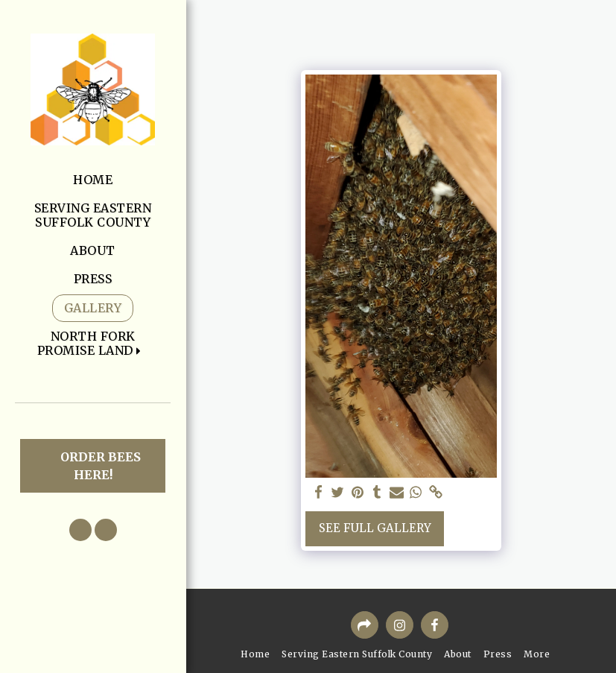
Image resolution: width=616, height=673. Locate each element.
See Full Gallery (375, 528)
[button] (93, 344)
